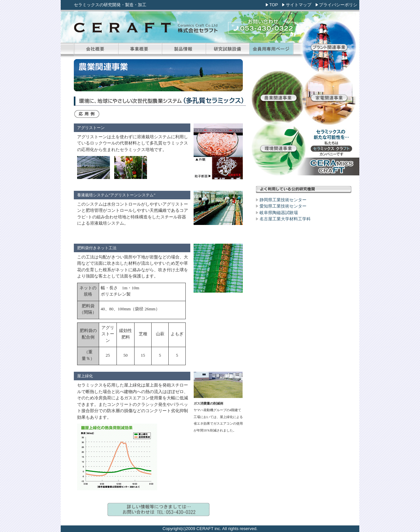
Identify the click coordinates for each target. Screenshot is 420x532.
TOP (274, 5)
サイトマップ (299, 5)
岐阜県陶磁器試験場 (279, 213)
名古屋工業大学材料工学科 (285, 219)
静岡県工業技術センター (283, 200)
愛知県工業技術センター (283, 206)
